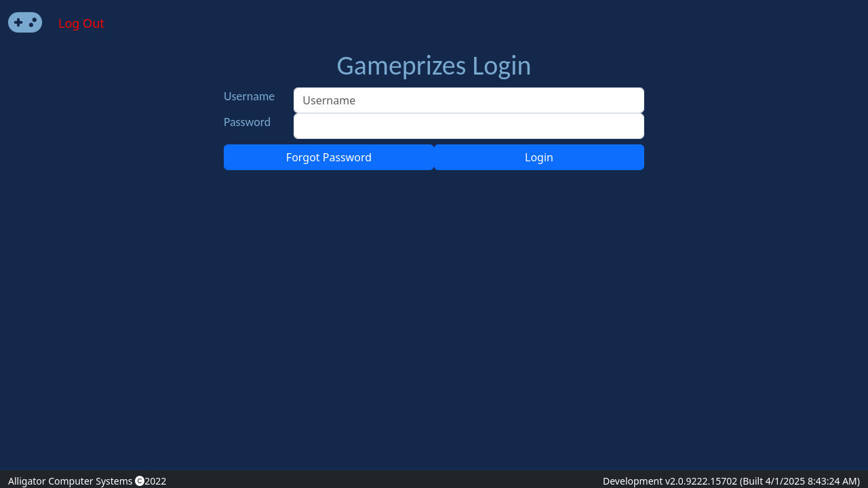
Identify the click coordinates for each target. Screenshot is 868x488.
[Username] (469, 100)
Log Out (81, 23)
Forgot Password (329, 157)
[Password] (469, 126)
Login (539, 157)
